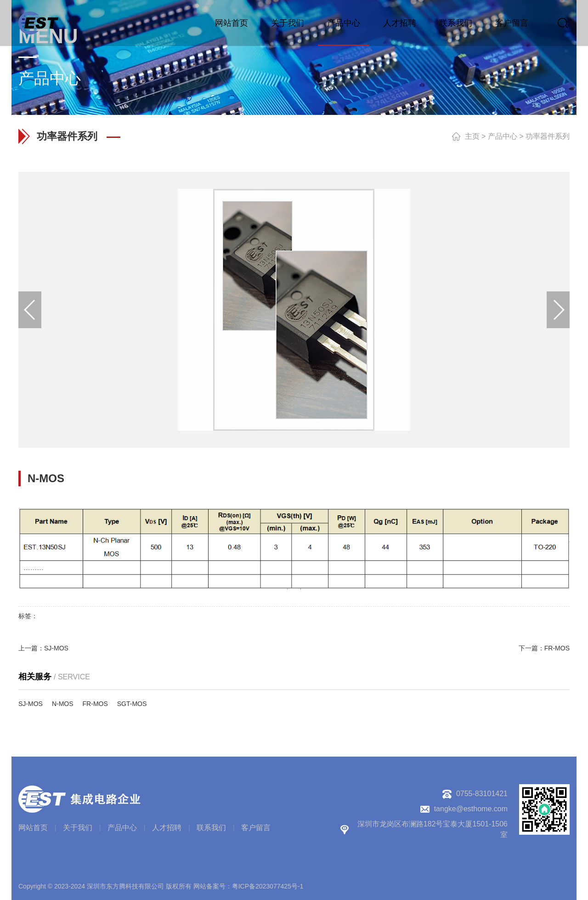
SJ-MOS (56, 648)
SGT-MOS (132, 704)
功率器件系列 (548, 136)
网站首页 (232, 23)
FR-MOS (557, 648)
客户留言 (512, 23)
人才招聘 (400, 23)
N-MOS (63, 704)
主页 (472, 136)
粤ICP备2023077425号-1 (268, 886)
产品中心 (344, 23)
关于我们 (288, 23)
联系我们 (456, 23)
